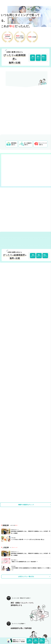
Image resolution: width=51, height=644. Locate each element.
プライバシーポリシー (27, 626)
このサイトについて (5, 626)
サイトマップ (25, 629)
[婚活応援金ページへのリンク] (27, 515)
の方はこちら (33, 57)
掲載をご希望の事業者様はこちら (41, 626)
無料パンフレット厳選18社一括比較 (18, 641)
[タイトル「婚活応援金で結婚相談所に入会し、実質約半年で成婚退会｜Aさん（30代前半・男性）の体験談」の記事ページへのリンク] (6, 355)
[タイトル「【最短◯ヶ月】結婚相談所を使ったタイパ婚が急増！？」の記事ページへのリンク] (6, 384)
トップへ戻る (25, 619)
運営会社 (13, 626)
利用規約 (19, 626)
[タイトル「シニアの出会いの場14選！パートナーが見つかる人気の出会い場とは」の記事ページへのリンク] (6, 362)
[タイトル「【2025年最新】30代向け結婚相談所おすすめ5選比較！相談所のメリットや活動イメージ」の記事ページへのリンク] (6, 391)
